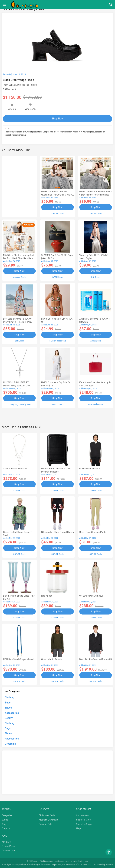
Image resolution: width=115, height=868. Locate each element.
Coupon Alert (83, 815)
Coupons (6, 828)
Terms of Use (8, 851)
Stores (5, 820)
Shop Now (58, 119)
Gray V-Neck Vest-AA (90, 469)
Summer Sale (45, 824)
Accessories (12, 713)
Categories (7, 815)
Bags (8, 703)
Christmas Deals (47, 815)
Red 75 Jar (47, 596)
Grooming (10, 744)
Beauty (9, 718)
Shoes (8, 708)
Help (78, 828)
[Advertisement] (19, 186)
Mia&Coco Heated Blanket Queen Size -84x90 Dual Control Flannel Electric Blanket (57, 195)
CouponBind (56, 865)
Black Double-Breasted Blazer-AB (96, 659)
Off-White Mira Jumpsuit (91, 596)
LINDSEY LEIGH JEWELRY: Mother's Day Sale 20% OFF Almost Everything (17, 386)
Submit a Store (83, 820)
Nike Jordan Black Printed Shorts (58, 532)
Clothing (10, 697)
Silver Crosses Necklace (15, 469)
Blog (4, 824)
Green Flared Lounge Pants (93, 532)
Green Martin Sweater (52, 659)
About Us (6, 842)
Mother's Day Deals (48, 820)
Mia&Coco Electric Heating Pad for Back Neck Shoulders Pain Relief (19, 258)
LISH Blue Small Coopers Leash (19, 659)
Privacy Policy (8, 846)
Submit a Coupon (85, 824)
